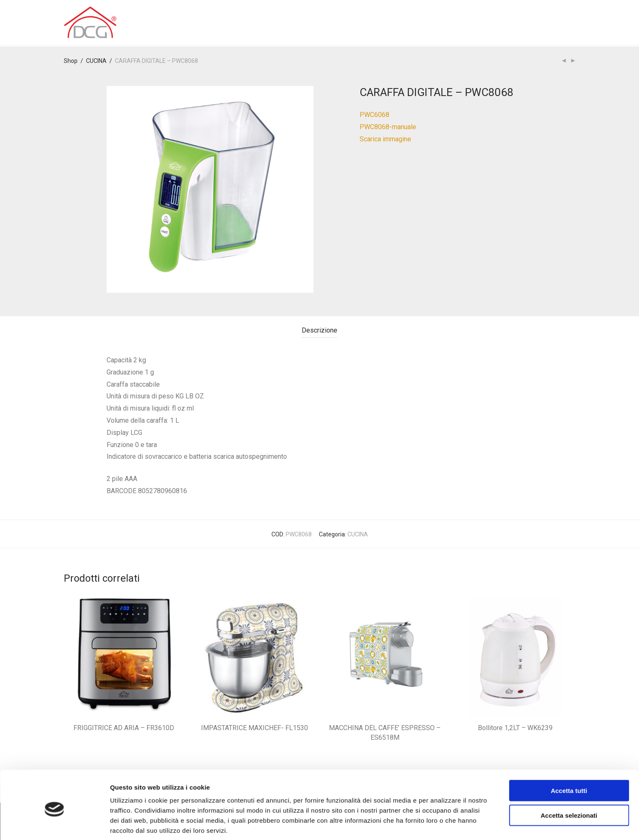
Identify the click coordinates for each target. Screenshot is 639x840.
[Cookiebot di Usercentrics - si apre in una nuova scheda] (54, 824)
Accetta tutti (569, 756)
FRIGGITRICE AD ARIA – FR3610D (124, 728)
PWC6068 (374, 115)
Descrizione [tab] (319, 330)
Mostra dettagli (441, 823)
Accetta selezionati (569, 781)
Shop (71, 61)
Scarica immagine (385, 139)
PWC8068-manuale (388, 127)
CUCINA (96, 61)
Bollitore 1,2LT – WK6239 (515, 728)
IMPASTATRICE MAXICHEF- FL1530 (254, 728)
